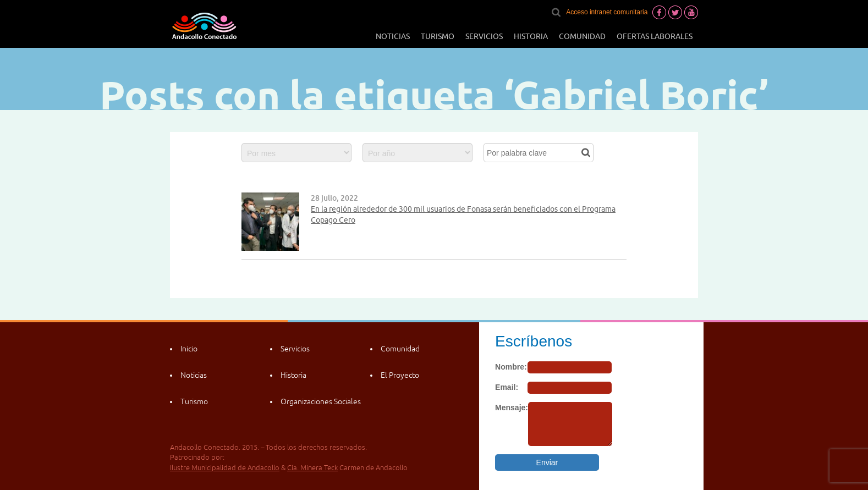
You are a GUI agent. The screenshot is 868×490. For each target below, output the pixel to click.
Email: (507, 387)
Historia (531, 36)
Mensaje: (512, 408)
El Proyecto (400, 375)
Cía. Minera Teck (312, 468)
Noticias (393, 36)
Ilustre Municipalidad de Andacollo (225, 468)
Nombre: (511, 367)
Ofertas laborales (655, 36)
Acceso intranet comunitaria (607, 12)
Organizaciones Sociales (321, 401)
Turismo (438, 36)
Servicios (484, 36)
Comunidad (582, 36)
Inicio (189, 349)
